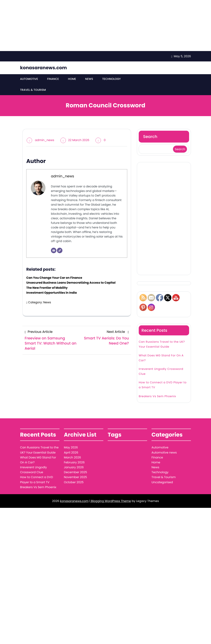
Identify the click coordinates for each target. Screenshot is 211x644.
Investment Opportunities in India (52, 293)
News (88, 79)
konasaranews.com (43, 68)
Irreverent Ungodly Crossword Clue (161, 372)
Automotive (29, 79)
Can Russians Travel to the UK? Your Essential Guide (162, 345)
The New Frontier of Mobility (47, 288)
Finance (53, 79)
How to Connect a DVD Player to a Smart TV (163, 386)
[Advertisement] (104, 26)
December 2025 (75, 473)
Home (71, 79)
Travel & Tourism (33, 91)
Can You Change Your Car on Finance (54, 278)
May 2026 (71, 448)
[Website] (60, 251)
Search (150, 137)
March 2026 (72, 458)
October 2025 (74, 483)
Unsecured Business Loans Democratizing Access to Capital (71, 283)
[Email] (54, 251)
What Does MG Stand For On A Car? (161, 359)
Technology (111, 79)
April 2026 (71, 453)
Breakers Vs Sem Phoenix (157, 397)
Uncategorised (162, 483)
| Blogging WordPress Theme (110, 502)
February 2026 (74, 463)
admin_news (45, 141)
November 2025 (75, 478)
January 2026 (74, 468)
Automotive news (164, 453)
